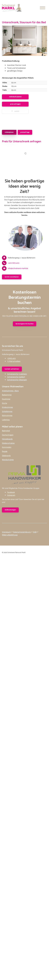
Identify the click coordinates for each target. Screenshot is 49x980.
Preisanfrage (25, 132)
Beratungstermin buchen (25, 324)
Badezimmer (7, 395)
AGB (35, 532)
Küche (4, 403)
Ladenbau (6, 420)
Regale (5, 451)
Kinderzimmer (7, 407)
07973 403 (12, 358)
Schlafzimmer (7, 412)
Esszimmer (6, 399)
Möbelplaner (9, 132)
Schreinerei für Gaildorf (16, 377)
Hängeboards (7, 439)
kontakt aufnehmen (12, 369)
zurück (17, 111)
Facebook (11, 492)
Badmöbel (6, 431)
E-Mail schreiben (14, 361)
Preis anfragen (15, 104)
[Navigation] (43, 8)
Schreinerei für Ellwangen (17, 380)
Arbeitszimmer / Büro (10, 391)
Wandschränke (8, 460)
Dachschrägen (8, 435)
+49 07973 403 (14, 263)
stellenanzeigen (10, 510)
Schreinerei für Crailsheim (17, 374)
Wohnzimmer (7, 416)
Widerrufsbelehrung (10, 535)
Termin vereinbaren (12, 277)
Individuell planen (15, 97)
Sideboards (6, 456)
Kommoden (7, 447)
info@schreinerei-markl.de (18, 268)
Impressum (6, 532)
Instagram (11, 495)
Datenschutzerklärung (22, 532)
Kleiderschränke (8, 443)
